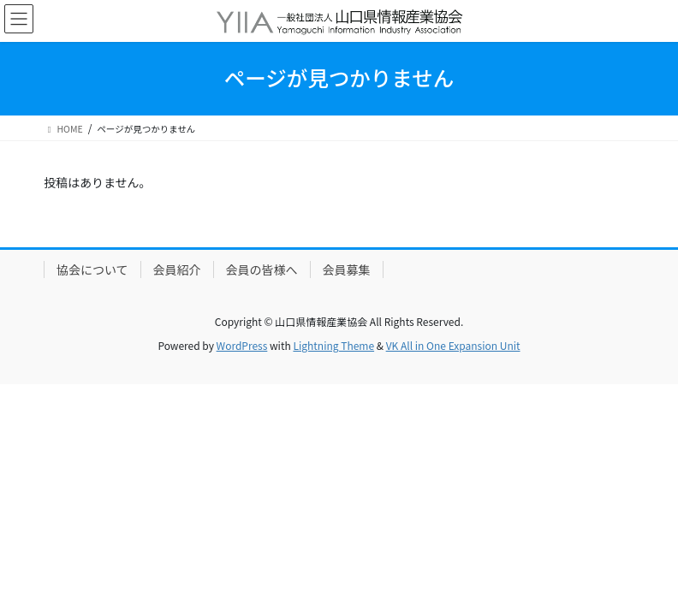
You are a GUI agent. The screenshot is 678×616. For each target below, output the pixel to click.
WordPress (242, 345)
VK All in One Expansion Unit (453, 345)
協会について (92, 269)
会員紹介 (177, 269)
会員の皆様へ (262, 269)
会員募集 (347, 269)
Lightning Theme (333, 345)
